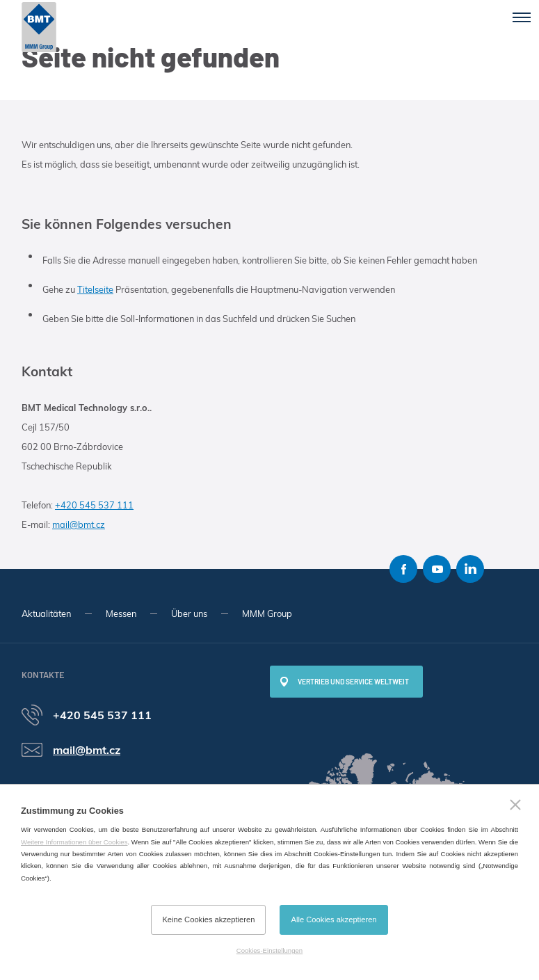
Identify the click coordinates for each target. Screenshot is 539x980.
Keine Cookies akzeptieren (208, 919)
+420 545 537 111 (94, 505)
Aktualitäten (46, 613)
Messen (121, 613)
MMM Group (267, 613)
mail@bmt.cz (79, 524)
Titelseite (95, 289)
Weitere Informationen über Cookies (74, 842)
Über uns (189, 613)
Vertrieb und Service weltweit (353, 682)
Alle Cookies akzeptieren (333, 919)
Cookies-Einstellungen (269, 950)
